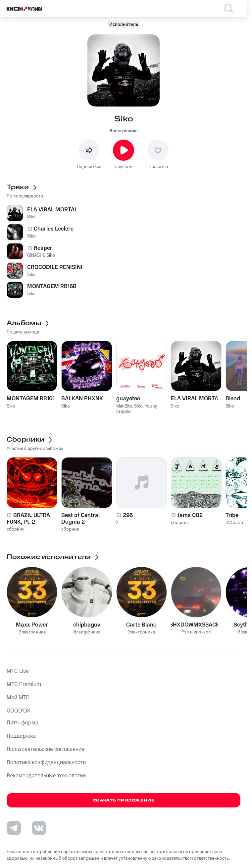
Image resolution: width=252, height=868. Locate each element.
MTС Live (18, 671)
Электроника (124, 131)
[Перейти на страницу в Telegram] (14, 828)
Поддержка (21, 736)
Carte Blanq (141, 625)
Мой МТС (18, 698)
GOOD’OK (19, 711)
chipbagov (87, 625)
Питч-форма (23, 723)
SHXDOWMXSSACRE (196, 625)
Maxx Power (32, 625)
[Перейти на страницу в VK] (39, 828)
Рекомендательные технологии (46, 776)
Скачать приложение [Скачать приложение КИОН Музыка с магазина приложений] (124, 800)
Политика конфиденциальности (46, 762)
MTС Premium (24, 684)
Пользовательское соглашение (46, 749)
